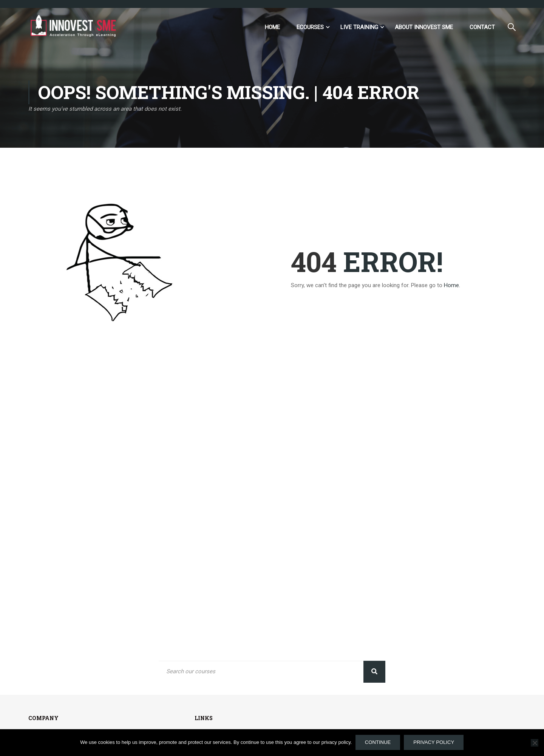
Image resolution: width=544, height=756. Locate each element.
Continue (378, 743)
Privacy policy (434, 743)
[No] (535, 743)
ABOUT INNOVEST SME (424, 28)
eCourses (310, 28)
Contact (482, 28)
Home (272, 28)
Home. (452, 286)
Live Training (359, 28)
